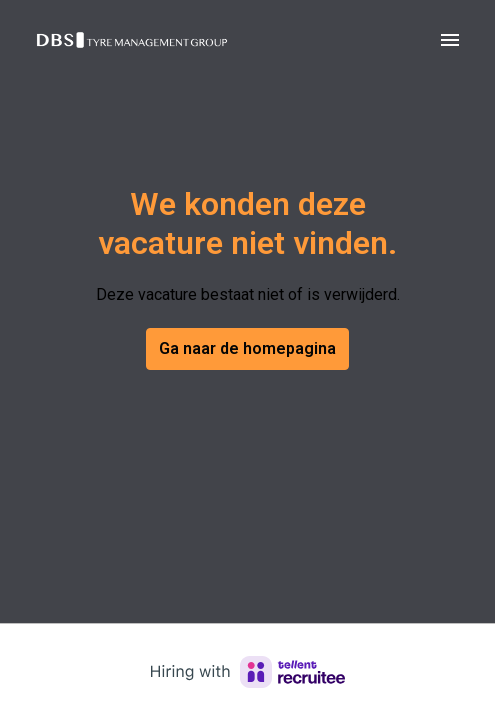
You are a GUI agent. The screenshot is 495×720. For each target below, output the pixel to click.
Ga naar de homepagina (247, 348)
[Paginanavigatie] (450, 40)
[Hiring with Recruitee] (248, 672)
